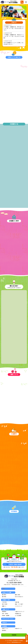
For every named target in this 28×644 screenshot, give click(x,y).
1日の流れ (4, 602)
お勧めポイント (19, 628)
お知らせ (5, 623)
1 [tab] (12, 18)
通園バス (4, 606)
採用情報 (5, 626)
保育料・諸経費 (6, 616)
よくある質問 (18, 616)
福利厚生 (4, 630)
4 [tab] (15, 18)
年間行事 (17, 602)
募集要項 (4, 612)
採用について (5, 628)
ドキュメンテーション (8, 619)
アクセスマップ (19, 606)
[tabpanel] (14, 13)
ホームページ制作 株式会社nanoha (14, 642)
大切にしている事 (7, 592)
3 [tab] (14, 18)
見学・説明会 (5, 614)
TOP (3, 589)
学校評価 (14, 635)
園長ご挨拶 (18, 595)
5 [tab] (17, 18)
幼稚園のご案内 (6, 600)
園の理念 (4, 595)
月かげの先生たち (19, 597)
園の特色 (4, 597)
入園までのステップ (20, 612)
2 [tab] (13, 18)
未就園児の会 (18, 614)
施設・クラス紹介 (19, 604)
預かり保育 (5, 604)
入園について (6, 609)
